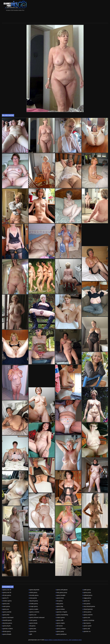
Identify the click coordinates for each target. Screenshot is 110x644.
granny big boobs (34, 590)
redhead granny (87, 595)
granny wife (86, 629)
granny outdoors (61, 629)
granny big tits (6, 626)
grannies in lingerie (61, 612)
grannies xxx (87, 631)
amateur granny (7, 601)
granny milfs (60, 620)
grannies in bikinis (7, 629)
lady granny (59, 604)
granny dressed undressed (37, 618)
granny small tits (88, 615)
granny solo (86, 618)
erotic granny (33, 620)
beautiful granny (7, 620)
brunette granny (34, 595)
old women (59, 626)
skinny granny (87, 612)
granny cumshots (34, 612)
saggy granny (87, 598)
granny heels (60, 598)
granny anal (6, 604)
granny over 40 (6, 590)
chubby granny (33, 604)
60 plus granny (6, 595)
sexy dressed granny (89, 606)
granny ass (5, 609)
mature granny (60, 618)
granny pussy (87, 592)
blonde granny (6, 631)
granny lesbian (60, 609)
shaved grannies (88, 609)
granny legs (59, 606)
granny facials (33, 623)
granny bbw (6, 615)
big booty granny (7, 623)
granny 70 (5, 598)
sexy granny (86, 604)
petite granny (87, 590)
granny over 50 (6, 592)
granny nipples (60, 623)
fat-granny (32, 626)
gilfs (30, 634)
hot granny (59, 601)
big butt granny (33, 601)
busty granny (33, 598)
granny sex (86, 601)
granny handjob (60, 595)
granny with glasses (62, 590)
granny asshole (7, 612)
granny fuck (32, 631)
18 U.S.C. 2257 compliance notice (72, 640)
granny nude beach (8, 618)
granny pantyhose (61, 634)
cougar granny (33, 606)
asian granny (6, 606)
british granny (33, 592)
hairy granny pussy (61, 592)
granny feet (32, 629)
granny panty (60, 631)
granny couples (33, 609)
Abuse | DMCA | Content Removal (54, 640)
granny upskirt (87, 626)
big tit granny (87, 623)
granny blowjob (7, 634)
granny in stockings (88, 620)
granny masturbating (62, 615)
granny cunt (33, 615)
